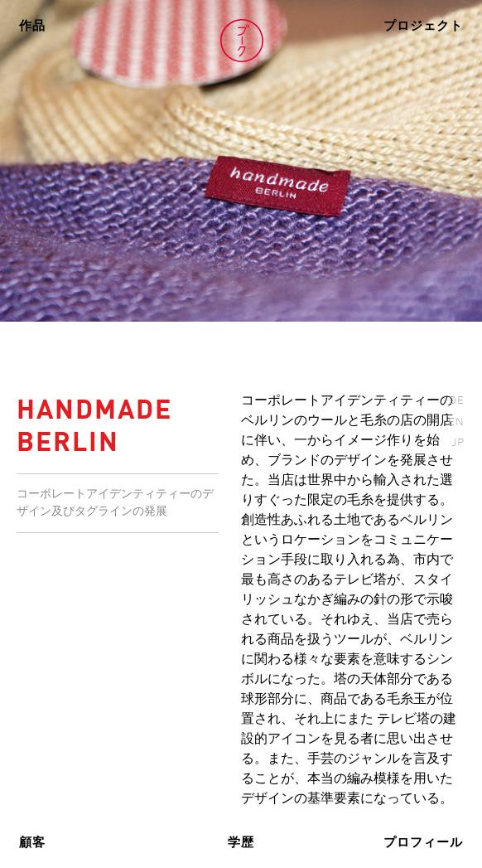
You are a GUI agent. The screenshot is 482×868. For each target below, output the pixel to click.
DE (457, 401)
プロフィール (423, 843)
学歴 (241, 843)
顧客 (32, 843)
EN (456, 422)
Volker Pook (242, 41)
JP (458, 443)
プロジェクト (423, 27)
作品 (32, 27)
